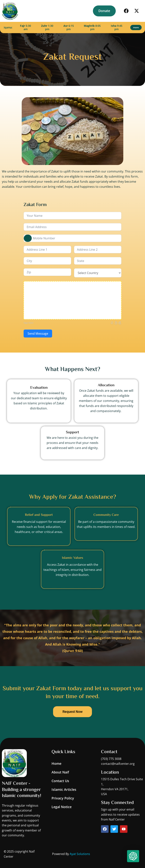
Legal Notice (62, 807)
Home (56, 763)
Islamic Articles (64, 789)
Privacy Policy (63, 798)
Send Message (38, 334)
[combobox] (28, 238)
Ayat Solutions (80, 854)
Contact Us (60, 781)
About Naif (60, 772)
